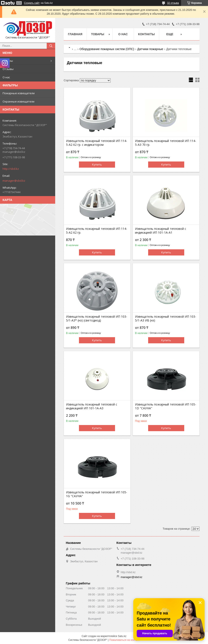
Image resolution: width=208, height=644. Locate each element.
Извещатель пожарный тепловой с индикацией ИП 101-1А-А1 (161, 231)
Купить (97, 164)
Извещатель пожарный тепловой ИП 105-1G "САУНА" (97, 494)
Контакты (146, 34)
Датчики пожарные (150, 49)
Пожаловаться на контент (124, 640)
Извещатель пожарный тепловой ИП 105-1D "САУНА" (166, 406)
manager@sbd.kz (14, 181)
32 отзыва (173, 3)
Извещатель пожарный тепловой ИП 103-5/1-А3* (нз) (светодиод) (97, 318)
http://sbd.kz (11, 169)
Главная (75, 34)
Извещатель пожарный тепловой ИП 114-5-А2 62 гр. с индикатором (97, 143)
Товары (8, 61)
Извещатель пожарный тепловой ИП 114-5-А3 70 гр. (166, 143)
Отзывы (8, 69)
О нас (6, 77)
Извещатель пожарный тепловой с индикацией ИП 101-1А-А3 (92, 406)
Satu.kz (122, 636)
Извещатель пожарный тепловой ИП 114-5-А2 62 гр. (97, 231)
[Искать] (51, 46)
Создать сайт (32, 3)
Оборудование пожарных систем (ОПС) (107, 49)
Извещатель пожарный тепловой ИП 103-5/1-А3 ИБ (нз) (166, 318)
